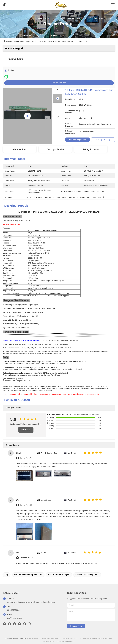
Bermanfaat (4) (26, 458)
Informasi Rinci (20, 149)
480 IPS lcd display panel (87, 575)
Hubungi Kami (76, 626)
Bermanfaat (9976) (27, 558)
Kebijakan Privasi (12, 638)
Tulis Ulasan (26, 430)
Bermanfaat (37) (26, 505)
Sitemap (23, 638)
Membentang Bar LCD (30, 41)
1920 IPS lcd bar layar (58, 575)
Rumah (9, 41)
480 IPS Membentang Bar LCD (28, 575)
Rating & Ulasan (91, 149)
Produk (16, 41)
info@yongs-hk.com (15, 618)
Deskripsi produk (55, 149)
